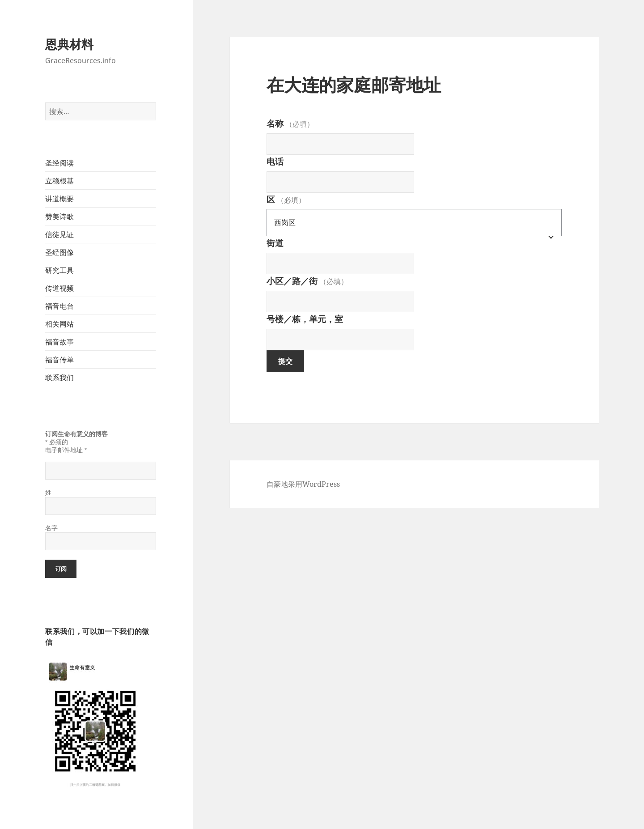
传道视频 (59, 288)
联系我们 (59, 378)
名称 (290, 123)
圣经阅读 (59, 163)
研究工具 (59, 270)
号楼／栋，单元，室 (305, 319)
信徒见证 (59, 234)
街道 (275, 243)
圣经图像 (59, 252)
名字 (51, 528)
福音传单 (59, 360)
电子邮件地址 (66, 450)
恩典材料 (69, 44)
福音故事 (59, 342)
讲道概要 (59, 199)
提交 (285, 361)
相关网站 (59, 324)
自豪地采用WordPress (303, 484)
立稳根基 (59, 181)
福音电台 (59, 306)
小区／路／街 (307, 281)
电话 (275, 162)
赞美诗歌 (59, 217)
